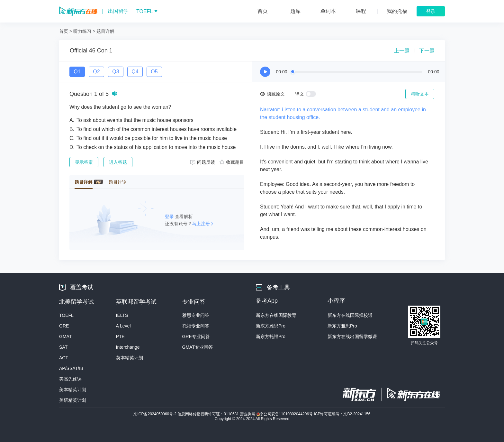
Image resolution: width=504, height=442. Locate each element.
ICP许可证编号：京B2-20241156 (342, 414)
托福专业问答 (196, 326)
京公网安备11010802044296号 (285, 414)
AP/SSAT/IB (71, 368)
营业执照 (248, 414)
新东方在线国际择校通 (350, 315)
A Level (123, 326)
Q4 (135, 72)
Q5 (154, 72)
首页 (64, 31)
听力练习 (82, 31)
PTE (120, 336)
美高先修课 (70, 379)
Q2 (96, 72)
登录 (170, 216)
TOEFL (66, 315)
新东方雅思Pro (271, 326)
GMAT (65, 336)
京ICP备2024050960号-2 (155, 414)
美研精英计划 (73, 400)
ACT (64, 358)
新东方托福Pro (271, 336)
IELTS (122, 315)
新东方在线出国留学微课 (352, 336)
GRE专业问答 (196, 336)
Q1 (77, 72)
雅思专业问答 (196, 315)
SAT (63, 347)
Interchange (128, 347)
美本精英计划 (73, 390)
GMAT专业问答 (198, 347)
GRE (64, 326)
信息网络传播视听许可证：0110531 (209, 414)
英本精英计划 (130, 358)
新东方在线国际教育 (276, 315)
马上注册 (201, 224)
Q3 (116, 72)
